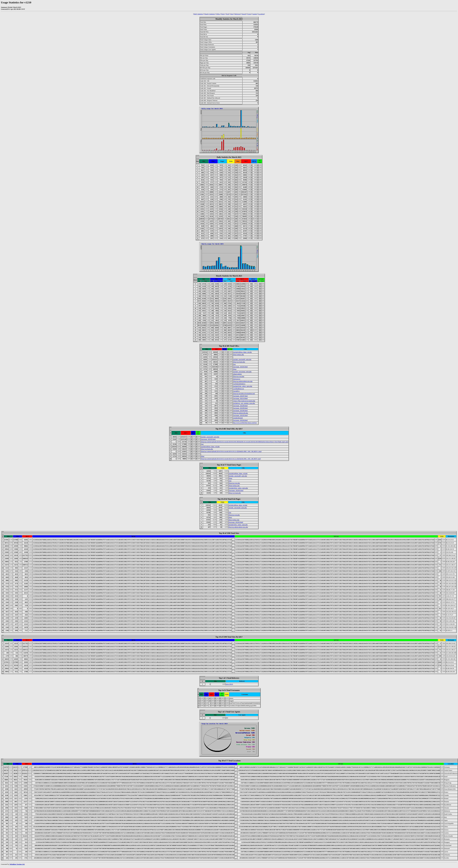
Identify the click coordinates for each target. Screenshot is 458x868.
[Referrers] (237, 14)
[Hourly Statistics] (210, 14)
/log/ (234, 364)
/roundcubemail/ (238, 418)
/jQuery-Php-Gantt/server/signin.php (244, 401)
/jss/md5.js (236, 391)
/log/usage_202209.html (240, 408)
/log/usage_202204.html (240, 420)
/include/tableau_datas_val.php (242, 352)
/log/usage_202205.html (240, 415)
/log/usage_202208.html (240, 406)
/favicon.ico (237, 379)
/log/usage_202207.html (240, 396)
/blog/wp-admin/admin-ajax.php (243, 381)
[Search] (244, 14)
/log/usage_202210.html (240, 398)
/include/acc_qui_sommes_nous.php (244, 403)
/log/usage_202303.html (240, 367)
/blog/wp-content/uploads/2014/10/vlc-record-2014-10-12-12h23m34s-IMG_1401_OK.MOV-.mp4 (231, 459)
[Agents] (255, 14)
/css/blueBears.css (238, 389)
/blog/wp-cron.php (239, 376)
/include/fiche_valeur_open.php (243, 386)
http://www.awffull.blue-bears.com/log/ (245, 423)
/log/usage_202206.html (240, 410)
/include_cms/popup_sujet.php (242, 372)
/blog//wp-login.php (239, 362)
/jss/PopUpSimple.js (239, 384)
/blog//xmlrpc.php (238, 355)
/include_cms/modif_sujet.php (242, 359)
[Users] (249, 14)
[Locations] (261, 14)
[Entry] (223, 14)
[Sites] (232, 14)
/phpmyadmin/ (237, 374)
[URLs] (218, 14)
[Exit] (228, 14)
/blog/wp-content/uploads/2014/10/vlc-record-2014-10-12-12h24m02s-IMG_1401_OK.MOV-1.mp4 (231, 451)
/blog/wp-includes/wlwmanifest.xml (244, 393)
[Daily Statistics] (198, 14)
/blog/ (235, 369)
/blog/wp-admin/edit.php (240, 413)
